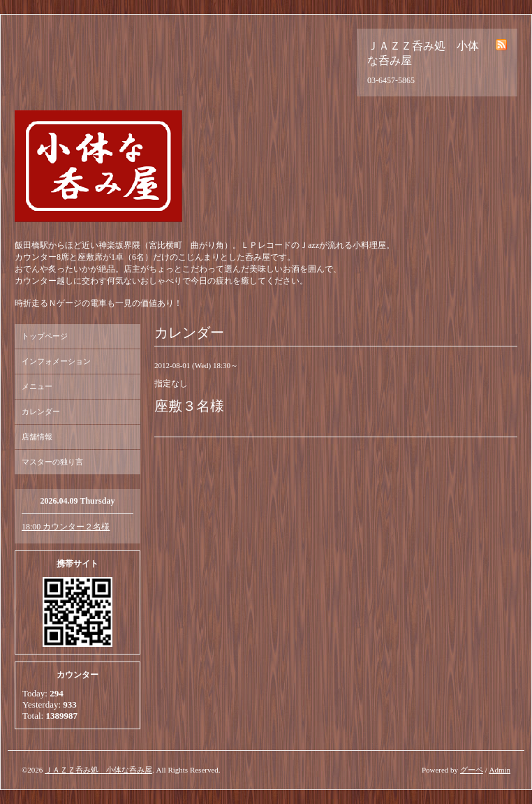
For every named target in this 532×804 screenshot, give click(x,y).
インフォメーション (56, 361)
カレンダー (41, 411)
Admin (500, 770)
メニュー (37, 386)
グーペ (472, 770)
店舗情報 (37, 437)
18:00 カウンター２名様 (66, 527)
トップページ (45, 336)
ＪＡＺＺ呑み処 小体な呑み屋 (98, 770)
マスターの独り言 (52, 462)
